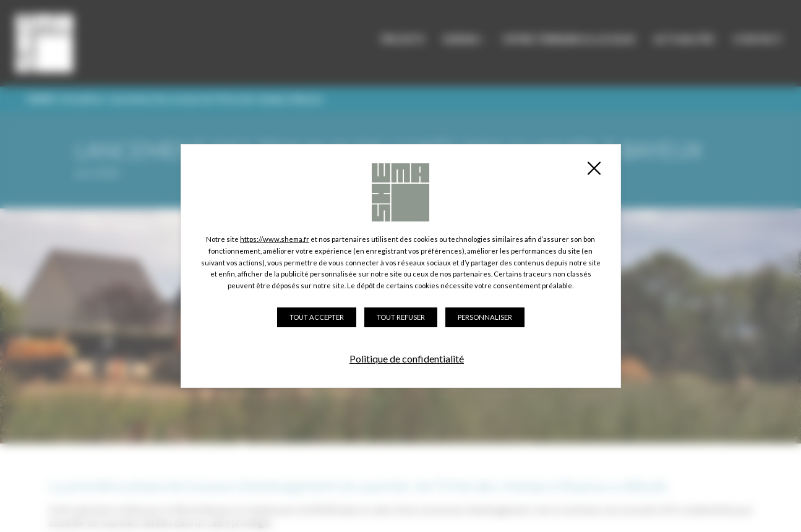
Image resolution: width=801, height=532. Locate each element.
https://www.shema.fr (275, 239)
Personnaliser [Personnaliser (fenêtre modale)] (485, 317)
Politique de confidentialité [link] (407, 358)
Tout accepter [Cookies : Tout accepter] (317, 317)
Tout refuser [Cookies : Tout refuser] (401, 317)
